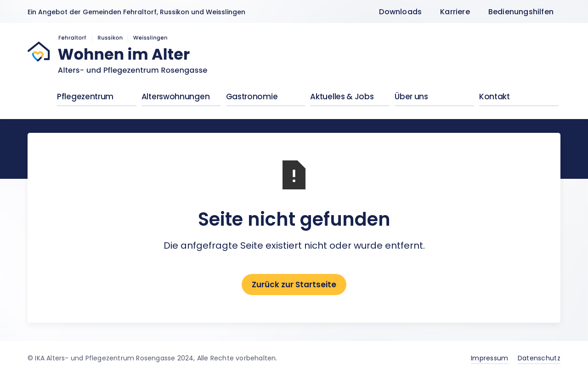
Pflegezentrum (85, 97)
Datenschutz (539, 358)
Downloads (400, 12)
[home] (118, 55)
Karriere (455, 12)
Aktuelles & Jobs (342, 97)
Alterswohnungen (176, 97)
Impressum (490, 358)
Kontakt (495, 97)
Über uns (411, 97)
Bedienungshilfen (521, 12)
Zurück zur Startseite (294, 285)
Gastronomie (252, 97)
